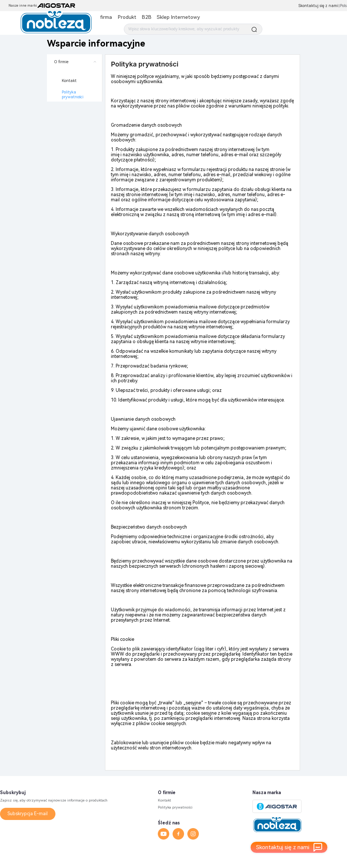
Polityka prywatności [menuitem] (73, 95)
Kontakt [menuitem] (69, 81)
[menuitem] (74, 78)
